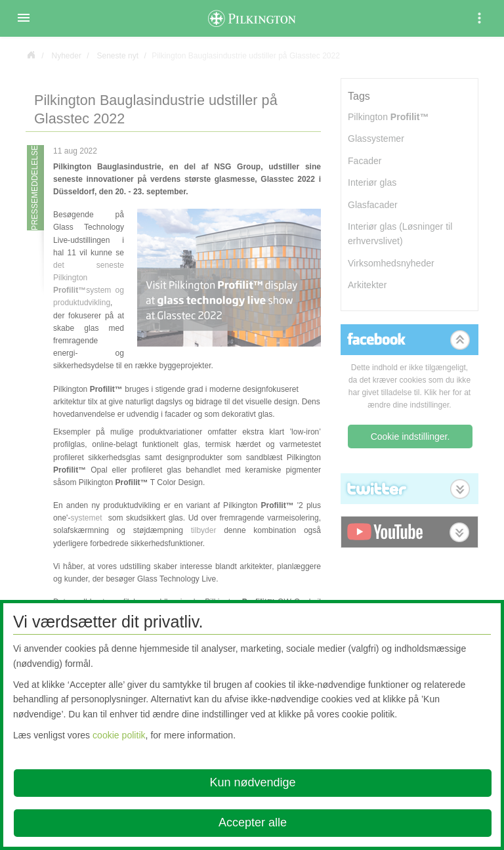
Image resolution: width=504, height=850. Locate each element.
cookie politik (119, 735)
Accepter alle (253, 822)
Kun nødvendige (252, 782)
